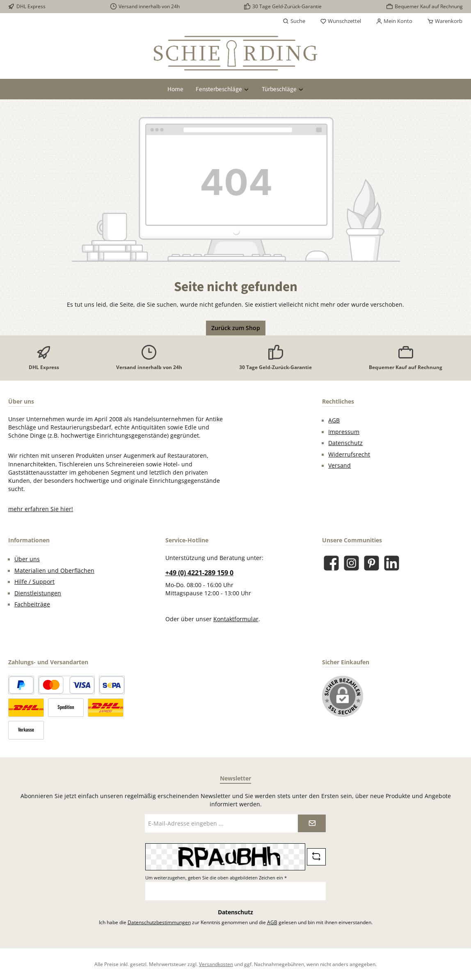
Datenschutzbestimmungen (159, 922)
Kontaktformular (236, 619)
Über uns (27, 559)
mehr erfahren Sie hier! (41, 509)
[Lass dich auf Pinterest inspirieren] (372, 563)
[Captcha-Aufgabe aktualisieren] (316, 857)
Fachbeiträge (32, 604)
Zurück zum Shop (236, 328)
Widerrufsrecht (349, 454)
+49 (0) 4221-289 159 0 (199, 573)
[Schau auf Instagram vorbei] (351, 563)
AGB (334, 420)
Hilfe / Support (34, 582)
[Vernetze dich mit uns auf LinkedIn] (392, 563)
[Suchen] (294, 21)
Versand (340, 466)
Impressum (344, 432)
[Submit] (312, 823)
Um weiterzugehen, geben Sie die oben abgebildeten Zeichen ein (216, 878)
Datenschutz (345, 443)
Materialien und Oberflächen (54, 571)
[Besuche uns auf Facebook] (331, 563)
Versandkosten (216, 964)
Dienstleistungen (38, 593)
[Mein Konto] (394, 21)
